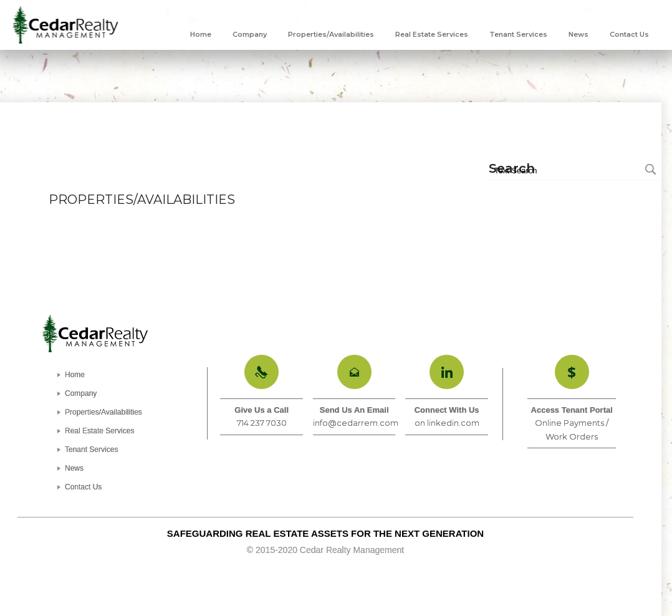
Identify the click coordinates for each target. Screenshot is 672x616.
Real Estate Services (99, 431)
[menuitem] (201, 34)
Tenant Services (91, 450)
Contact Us (83, 487)
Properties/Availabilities (103, 412)
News (74, 468)
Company (81, 393)
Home (75, 375)
